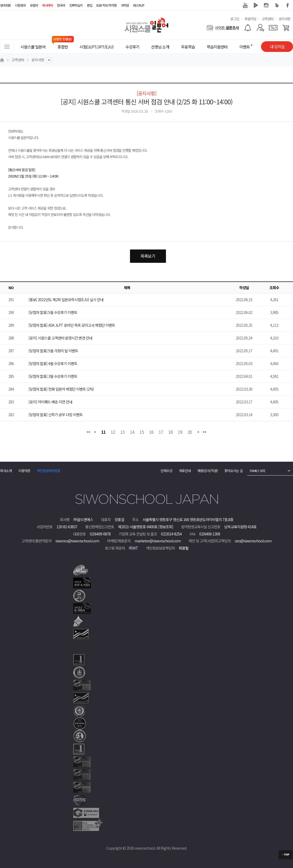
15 (142, 432)
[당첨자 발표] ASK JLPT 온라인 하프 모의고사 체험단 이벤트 (72, 325)
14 (132, 432)
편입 (89, 5)
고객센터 (267, 19)
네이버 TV (256, 5)
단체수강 (166, 471)
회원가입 (250, 19)
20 (190, 432)
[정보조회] (166, 527)
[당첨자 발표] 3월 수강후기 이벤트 (53, 376)
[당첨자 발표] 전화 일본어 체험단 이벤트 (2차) (61, 389)
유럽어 (34, 5)
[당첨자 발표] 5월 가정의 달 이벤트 (53, 351)
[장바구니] (286, 28)
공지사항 (284, 19)
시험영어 (20, 5)
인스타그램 (266, 5)
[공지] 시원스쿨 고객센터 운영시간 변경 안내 (60, 338)
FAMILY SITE (258, 471)
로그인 (235, 19)
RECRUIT (139, 5)
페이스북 (288, 5)
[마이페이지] (260, 28)
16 (151, 432)
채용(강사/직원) (207, 471)
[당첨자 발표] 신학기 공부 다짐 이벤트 (56, 415)
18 (170, 432)
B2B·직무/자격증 (107, 5)
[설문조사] (223, 28)
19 (180, 432)
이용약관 (24, 471)
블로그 (277, 5)
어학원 (125, 5)
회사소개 (6, 471)
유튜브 (245, 5)
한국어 (61, 5)
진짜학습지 (76, 5)
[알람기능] (248, 28)
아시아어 (47, 5)
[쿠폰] (273, 28)
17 (161, 432)
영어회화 (5, 5)
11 (103, 432)
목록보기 (148, 256)
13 (123, 432)
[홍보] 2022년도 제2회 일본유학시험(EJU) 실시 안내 (66, 300)
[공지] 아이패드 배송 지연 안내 (50, 402)
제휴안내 (185, 471)
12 (113, 432)
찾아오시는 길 (233, 471)
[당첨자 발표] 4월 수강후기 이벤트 (53, 363)
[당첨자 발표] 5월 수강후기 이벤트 (53, 312)
